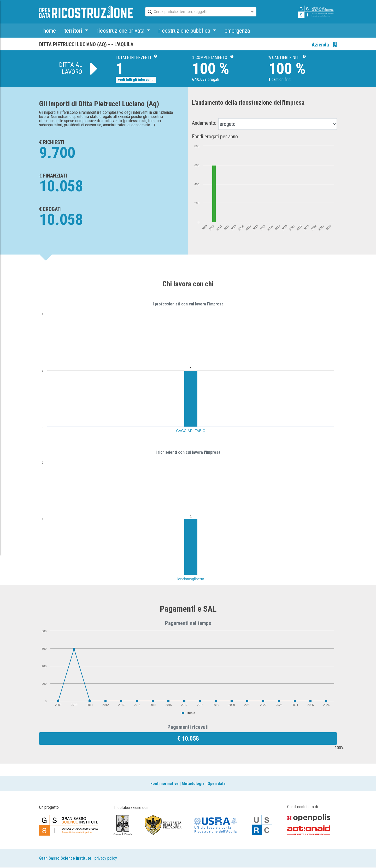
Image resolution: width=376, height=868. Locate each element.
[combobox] (196, 12)
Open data (217, 784)
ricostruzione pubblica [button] (185, 31)
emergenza (237, 31)
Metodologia (193, 784)
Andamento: (204, 123)
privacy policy (106, 858)
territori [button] (74, 31)
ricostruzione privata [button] (121, 31)
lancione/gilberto (191, 579)
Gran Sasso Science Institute (65, 858)
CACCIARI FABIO (191, 431)
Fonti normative (164, 784)
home (50, 31)
